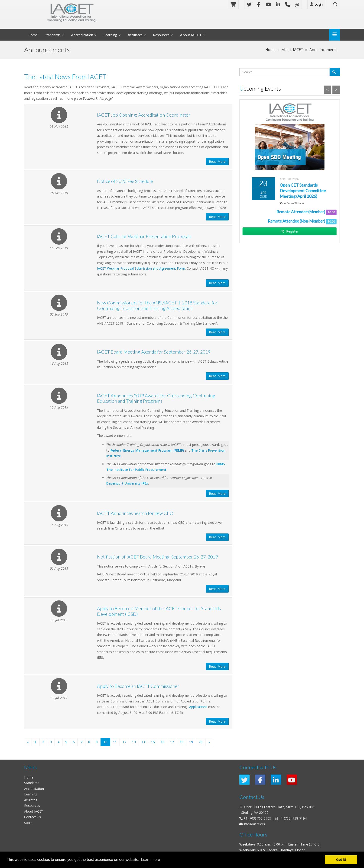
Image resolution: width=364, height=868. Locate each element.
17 (172, 742)
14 (143, 742)
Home (33, 35)
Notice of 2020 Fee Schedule (125, 181)
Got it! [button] (341, 860)
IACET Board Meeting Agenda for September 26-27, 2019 (154, 352)
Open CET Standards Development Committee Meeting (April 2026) (303, 191)
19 (191, 742)
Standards (53, 35)
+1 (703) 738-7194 (293, 818)
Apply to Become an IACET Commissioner (138, 686)
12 (124, 742)
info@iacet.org (254, 824)
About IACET (191, 35)
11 (115, 742)
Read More (217, 161)
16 (162, 742)
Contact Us (32, 817)
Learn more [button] (150, 860)
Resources (161, 35)
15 (153, 742)
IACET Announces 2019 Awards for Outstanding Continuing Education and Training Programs (156, 398)
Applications (198, 707)
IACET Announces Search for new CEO (135, 513)
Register (289, 231)
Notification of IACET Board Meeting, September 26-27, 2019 (157, 557)
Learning (110, 35)
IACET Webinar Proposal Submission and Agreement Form (141, 268)
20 (201, 742)
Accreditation (82, 35)
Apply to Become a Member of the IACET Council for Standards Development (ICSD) (159, 611)
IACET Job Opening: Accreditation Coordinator (144, 115)
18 (182, 742)
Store (28, 823)
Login (316, 4)
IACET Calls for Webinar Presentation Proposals (144, 236)
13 (134, 742)
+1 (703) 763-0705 (257, 818)
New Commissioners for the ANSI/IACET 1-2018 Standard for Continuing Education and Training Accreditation (157, 305)
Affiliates (135, 35)
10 (107, 742)
